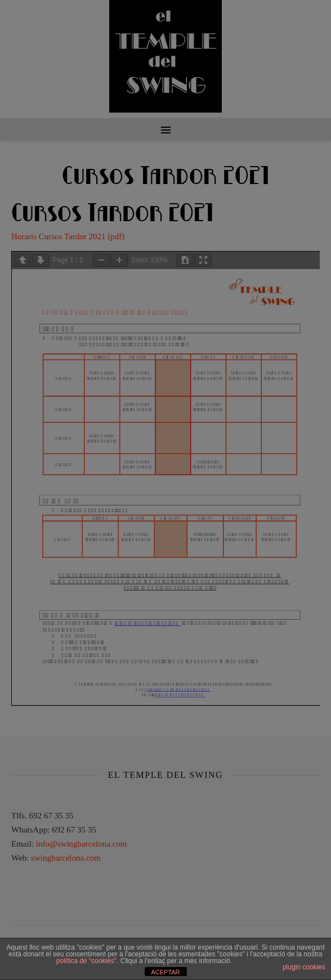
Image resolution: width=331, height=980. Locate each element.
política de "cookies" (86, 961)
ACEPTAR (165, 972)
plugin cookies (304, 967)
